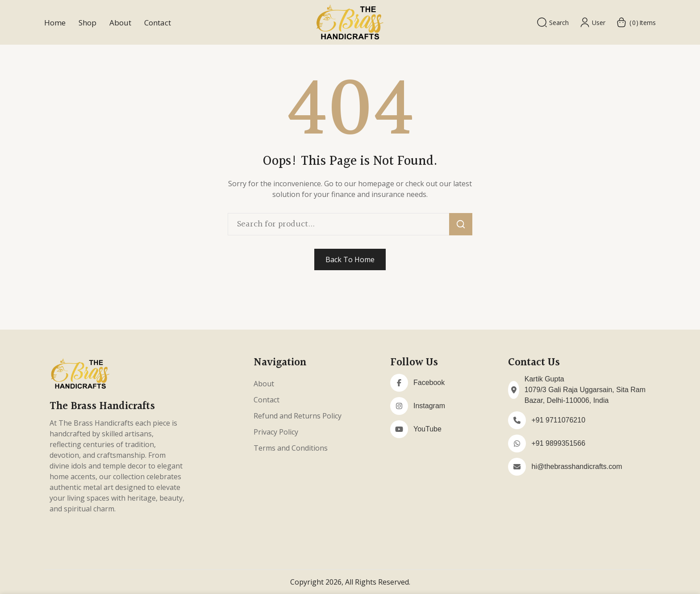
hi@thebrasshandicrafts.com (577, 466)
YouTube (427, 429)
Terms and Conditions (291, 448)
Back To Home (350, 259)
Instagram (429, 406)
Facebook (429, 383)
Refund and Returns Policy (298, 416)
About (120, 23)
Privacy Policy (276, 432)
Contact (158, 23)
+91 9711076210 (558, 420)
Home (55, 23)
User (592, 22)
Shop (87, 23)
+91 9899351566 (558, 443)
